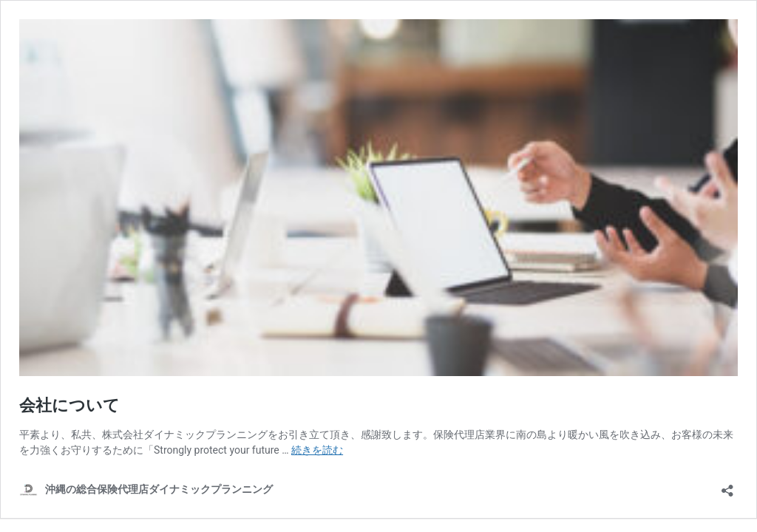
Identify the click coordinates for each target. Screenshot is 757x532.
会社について (69, 405)
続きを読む (317, 450)
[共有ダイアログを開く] (727, 486)
